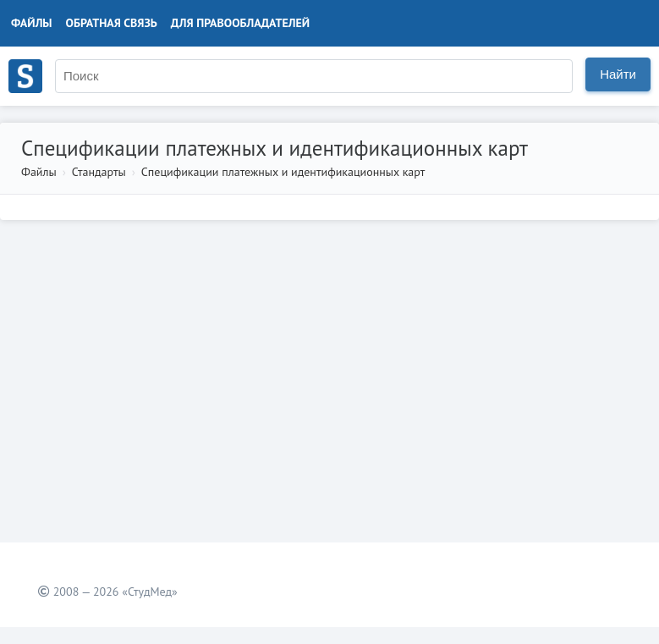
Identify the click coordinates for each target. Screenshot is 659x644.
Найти (618, 74)
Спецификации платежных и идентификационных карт (283, 172)
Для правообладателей (240, 23)
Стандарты (99, 172)
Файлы (32, 23)
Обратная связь (112, 23)
